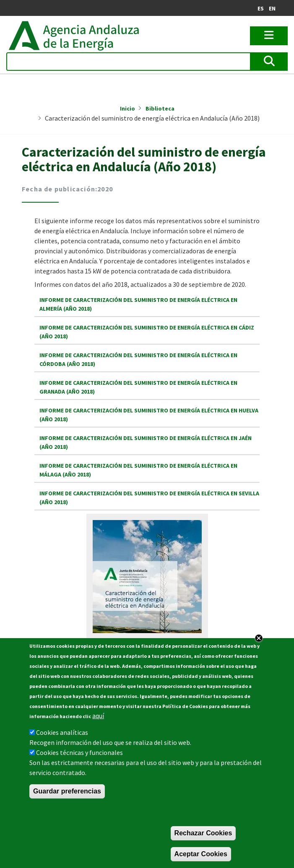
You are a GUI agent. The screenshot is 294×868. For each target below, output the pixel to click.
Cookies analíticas (62, 733)
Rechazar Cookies (203, 834)
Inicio (127, 108)
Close (259, 639)
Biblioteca (160, 108)
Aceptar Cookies (201, 855)
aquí (98, 716)
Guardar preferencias (67, 792)
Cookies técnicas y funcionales (79, 753)
